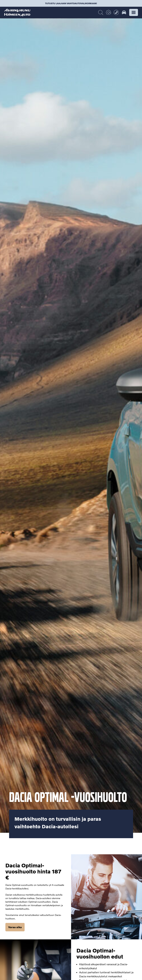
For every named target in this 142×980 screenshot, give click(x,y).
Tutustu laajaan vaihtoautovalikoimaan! (71, 3)
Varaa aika (15, 927)
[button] (134, 12)
